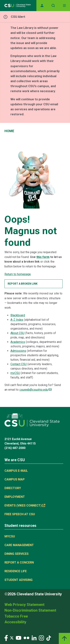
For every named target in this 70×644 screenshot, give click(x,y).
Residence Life (16, 571)
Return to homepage (18, 274)
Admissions (18, 351)
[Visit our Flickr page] (26, 638)
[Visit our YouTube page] (18, 638)
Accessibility (15, 622)
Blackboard (18, 315)
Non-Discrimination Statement (30, 610)
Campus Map (15, 479)
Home (9, 131)
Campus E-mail (16, 471)
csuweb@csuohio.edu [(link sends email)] (35, 390)
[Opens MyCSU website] (42, 6)
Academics (18, 342)
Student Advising (18, 580)
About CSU (17, 333)
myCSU (15, 373)
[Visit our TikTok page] (49, 638)
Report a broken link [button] (23, 284)
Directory (13, 488)
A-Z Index (17, 320)
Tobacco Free (16, 616)
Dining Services (17, 554)
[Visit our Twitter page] (12, 638)
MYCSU (10, 536)
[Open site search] (53, 6)
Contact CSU (19, 364)
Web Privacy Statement (24, 605)
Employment (15, 497)
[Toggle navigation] (64, 6)
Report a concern (19, 562)
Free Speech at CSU (20, 514)
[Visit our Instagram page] (41, 638)
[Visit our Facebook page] (6, 638)
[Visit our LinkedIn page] (34, 638)
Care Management (19, 545)
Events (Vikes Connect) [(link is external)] (25, 505)
